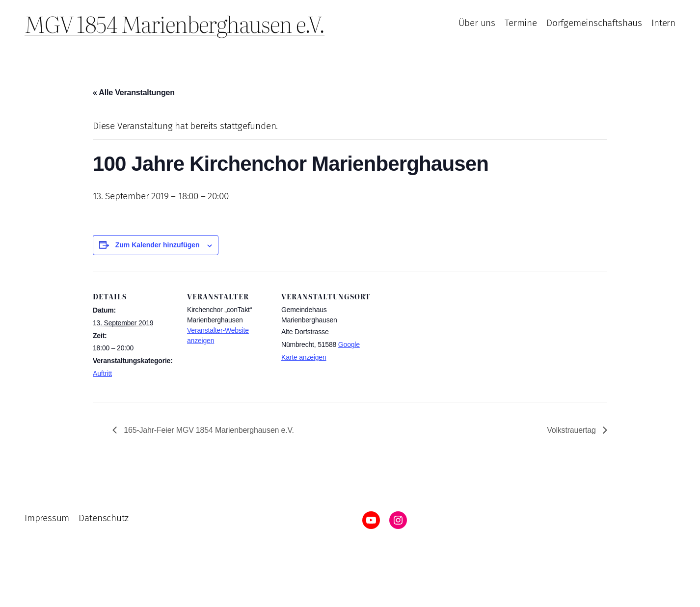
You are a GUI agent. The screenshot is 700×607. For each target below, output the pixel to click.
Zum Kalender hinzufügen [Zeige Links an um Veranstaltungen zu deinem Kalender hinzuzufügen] (158, 245)
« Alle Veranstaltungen (134, 92)
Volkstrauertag (572, 430)
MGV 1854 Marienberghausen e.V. (175, 23)
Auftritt (102, 373)
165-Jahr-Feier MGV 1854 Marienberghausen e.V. (208, 430)
